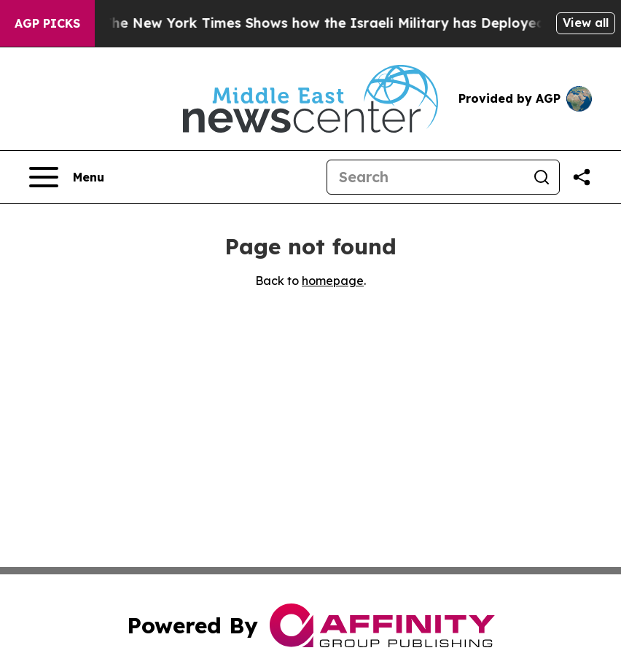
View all (586, 23)
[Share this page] (582, 177)
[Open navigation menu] (67, 177)
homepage (333, 281)
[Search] (426, 177)
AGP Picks (47, 23)
